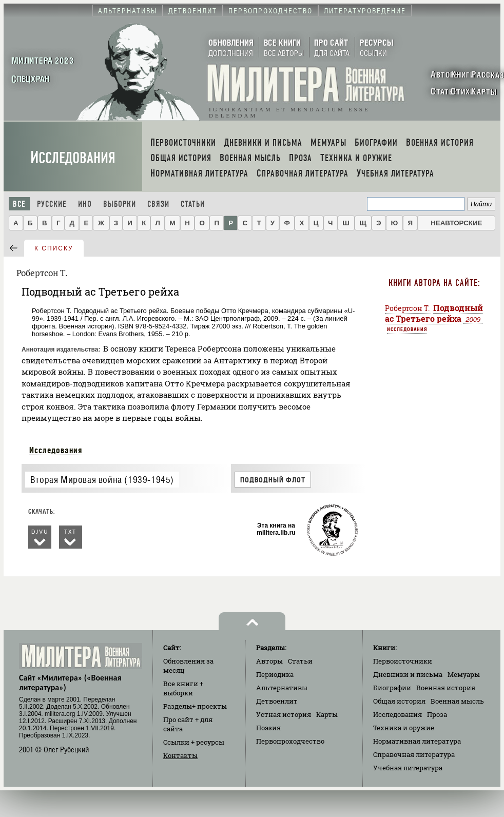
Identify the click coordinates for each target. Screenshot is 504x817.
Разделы (195, 706)
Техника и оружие (404, 728)
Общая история (399, 701)
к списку (54, 248)
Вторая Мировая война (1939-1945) (102, 480)
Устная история (284, 714)
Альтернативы (282, 688)
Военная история (446, 688)
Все (19, 204)
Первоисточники (403, 661)
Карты (327, 714)
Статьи (193, 204)
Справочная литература (414, 754)
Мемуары (464, 674)
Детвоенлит (277, 701)
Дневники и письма (408, 674)
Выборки (120, 204)
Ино (85, 204)
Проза (437, 714)
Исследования (73, 158)
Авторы (269, 661)
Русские (52, 204)
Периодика (275, 674)
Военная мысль (457, 701)
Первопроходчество (290, 741)
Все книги (183, 688)
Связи (158, 204)
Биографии (392, 688)
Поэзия (268, 728)
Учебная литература (408, 768)
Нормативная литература (417, 741)
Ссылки (194, 742)
